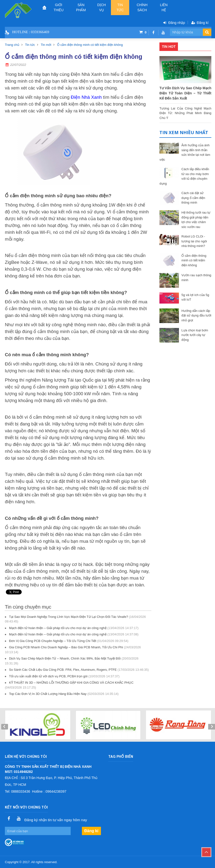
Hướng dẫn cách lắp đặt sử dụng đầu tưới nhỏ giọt (196, 315)
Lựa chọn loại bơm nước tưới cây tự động (195, 335)
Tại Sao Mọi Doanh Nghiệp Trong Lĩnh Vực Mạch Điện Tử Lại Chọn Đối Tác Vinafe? (68, 617)
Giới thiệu (59, 7)
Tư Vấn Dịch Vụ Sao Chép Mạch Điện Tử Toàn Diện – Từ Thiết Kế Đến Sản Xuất (185, 93)
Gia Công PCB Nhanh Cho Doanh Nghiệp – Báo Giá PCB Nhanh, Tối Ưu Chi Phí (66, 647)
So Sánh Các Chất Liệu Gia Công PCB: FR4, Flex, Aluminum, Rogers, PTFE (63, 670)
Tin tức (120, 7)
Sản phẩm (81, 7)
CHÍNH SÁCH (142, 7)
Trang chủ (12, 45)
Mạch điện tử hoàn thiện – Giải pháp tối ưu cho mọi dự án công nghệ (58, 628)
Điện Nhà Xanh (86, 97)
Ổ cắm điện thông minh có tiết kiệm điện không (90, 45)
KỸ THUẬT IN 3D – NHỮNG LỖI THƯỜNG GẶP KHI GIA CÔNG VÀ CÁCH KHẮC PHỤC (71, 683)
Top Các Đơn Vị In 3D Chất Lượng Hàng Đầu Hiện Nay (48, 694)
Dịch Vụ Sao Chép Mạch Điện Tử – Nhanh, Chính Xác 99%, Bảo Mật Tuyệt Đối (65, 658)
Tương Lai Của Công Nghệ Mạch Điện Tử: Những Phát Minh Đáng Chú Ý (185, 113)
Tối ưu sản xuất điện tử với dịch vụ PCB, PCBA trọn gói (48, 676)
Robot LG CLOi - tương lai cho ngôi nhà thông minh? (194, 241)
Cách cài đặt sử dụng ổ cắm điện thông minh (193, 198)
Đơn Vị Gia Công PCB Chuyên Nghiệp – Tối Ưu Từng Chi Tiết (53, 641)
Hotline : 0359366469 (31, 32)
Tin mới (46, 45)
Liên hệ (164, 7)
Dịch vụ (102, 7)
